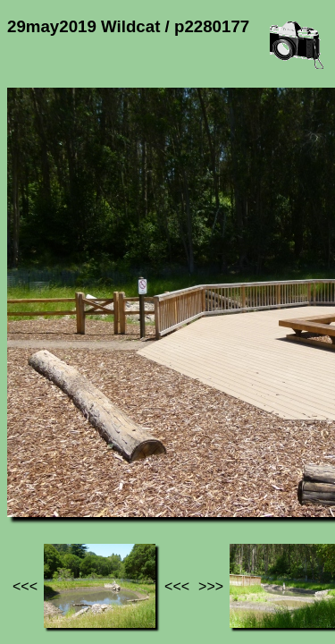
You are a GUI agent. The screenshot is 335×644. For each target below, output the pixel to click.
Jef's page (39, 466)
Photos (106, 466)
